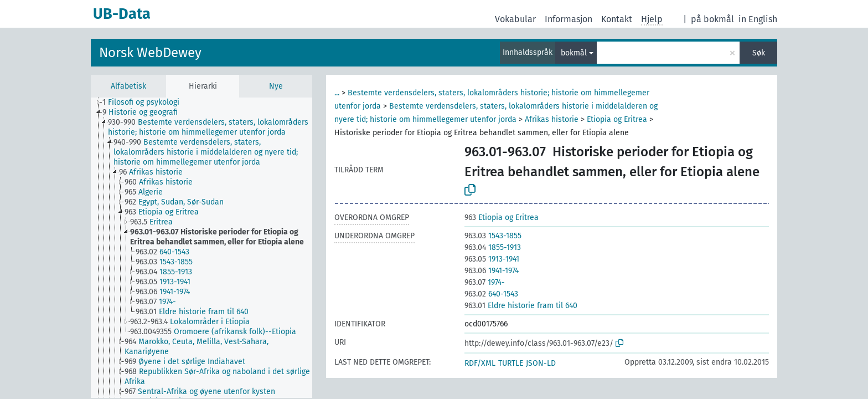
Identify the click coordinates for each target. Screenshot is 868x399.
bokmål (574, 53)
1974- (485, 282)
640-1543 (491, 294)
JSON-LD (541, 363)
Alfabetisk (128, 86)
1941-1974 (492, 271)
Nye (276, 86)
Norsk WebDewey (150, 53)
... (337, 93)
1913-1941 (492, 259)
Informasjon (569, 19)
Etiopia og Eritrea (617, 119)
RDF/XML (480, 363)
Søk (759, 53)
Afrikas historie (552, 119)
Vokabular (515, 19)
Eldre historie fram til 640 (521, 306)
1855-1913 (493, 247)
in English (758, 19)
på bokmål (712, 19)
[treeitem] (146, 103)
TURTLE (511, 363)
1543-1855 (493, 236)
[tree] (201, 248)
